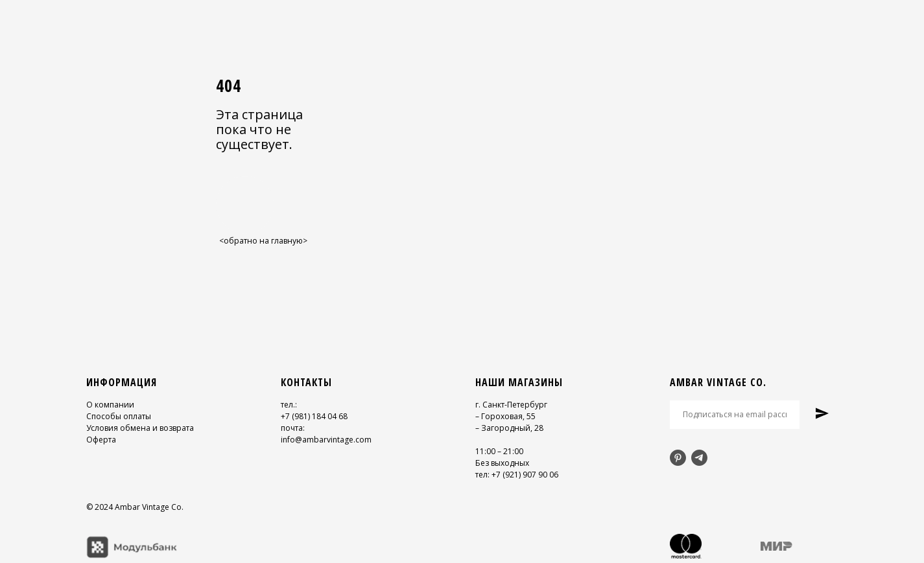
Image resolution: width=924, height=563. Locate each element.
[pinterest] (678, 458)
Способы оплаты (119, 416)
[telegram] (699, 458)
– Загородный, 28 (509, 428)
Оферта (101, 440)
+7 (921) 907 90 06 (525, 475)
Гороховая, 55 (508, 416)
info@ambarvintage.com (326, 440)
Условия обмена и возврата (140, 428)
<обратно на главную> (263, 241)
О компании (110, 405)
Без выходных (502, 463)
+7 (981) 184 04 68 (314, 416)
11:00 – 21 (494, 451)
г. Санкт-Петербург (511, 405)
